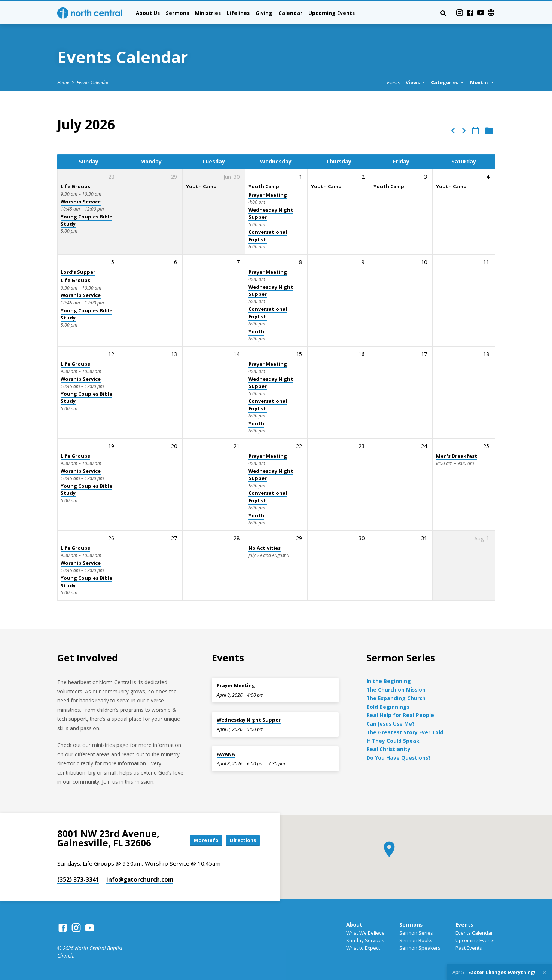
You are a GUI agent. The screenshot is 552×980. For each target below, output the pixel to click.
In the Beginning (389, 681)
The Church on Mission (396, 690)
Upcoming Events (332, 13)
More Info (199, 840)
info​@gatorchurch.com (140, 879)
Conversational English (268, 313)
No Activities (265, 548)
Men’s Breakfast (457, 456)
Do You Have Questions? (399, 758)
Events (393, 82)
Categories (448, 82)
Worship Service (81, 202)
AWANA (226, 754)
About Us (148, 13)
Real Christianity (388, 749)
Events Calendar (93, 82)
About (354, 924)
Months (483, 82)
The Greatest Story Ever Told (405, 732)
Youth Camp (201, 186)
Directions (241, 840)
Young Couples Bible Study (86, 220)
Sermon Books (416, 940)
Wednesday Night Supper (271, 213)
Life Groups (75, 186)
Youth (256, 331)
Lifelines (238, 13)
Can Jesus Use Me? (391, 724)
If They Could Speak (393, 741)
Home (63, 82)
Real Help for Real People (400, 715)
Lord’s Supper (78, 272)
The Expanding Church (396, 698)
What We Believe (365, 933)
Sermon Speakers (420, 948)
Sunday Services (365, 940)
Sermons (177, 13)
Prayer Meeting (268, 195)
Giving (264, 13)
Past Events (469, 948)
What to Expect (363, 948)
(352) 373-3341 (78, 879)
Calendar (290, 13)
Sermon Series (416, 933)
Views (416, 82)
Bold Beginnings (388, 707)
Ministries (208, 13)
